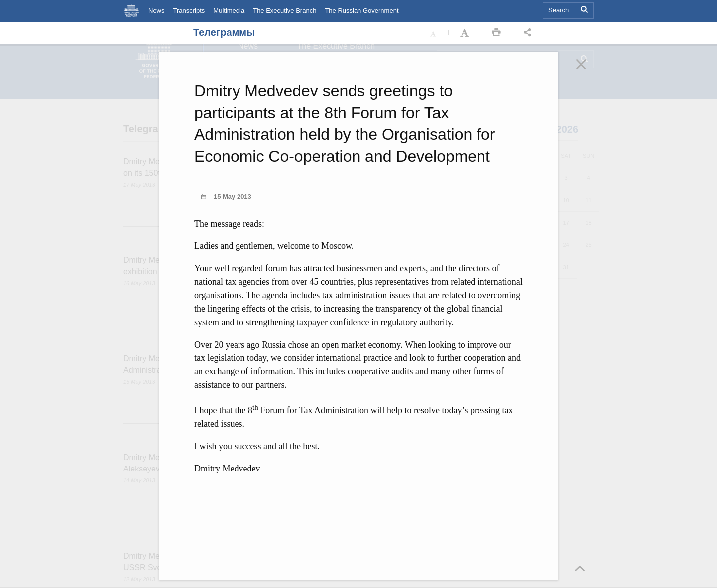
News (157, 11)
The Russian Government (361, 11)
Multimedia (229, 11)
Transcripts (189, 11)
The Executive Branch (285, 11)
